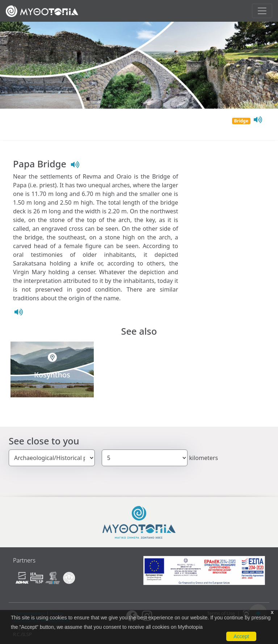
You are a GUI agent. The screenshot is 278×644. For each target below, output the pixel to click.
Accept (241, 636)
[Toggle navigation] (262, 11)
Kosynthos (52, 375)
